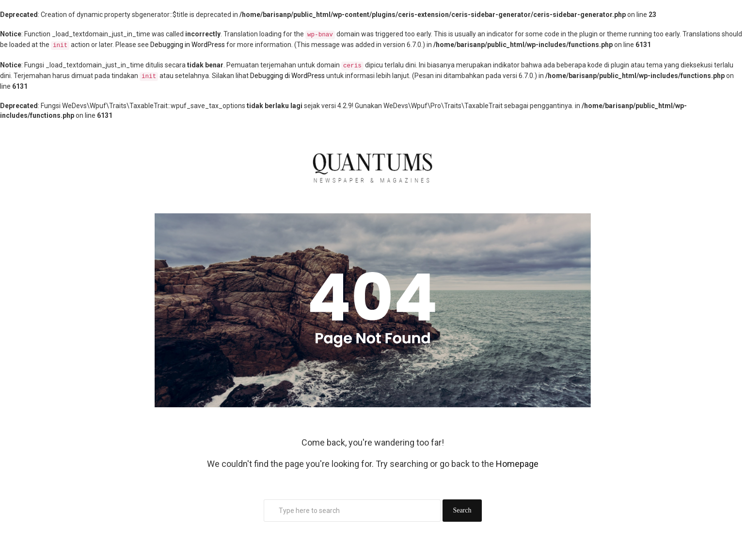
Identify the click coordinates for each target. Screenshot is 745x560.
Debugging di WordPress (287, 76)
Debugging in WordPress (188, 45)
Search (462, 510)
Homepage (517, 464)
